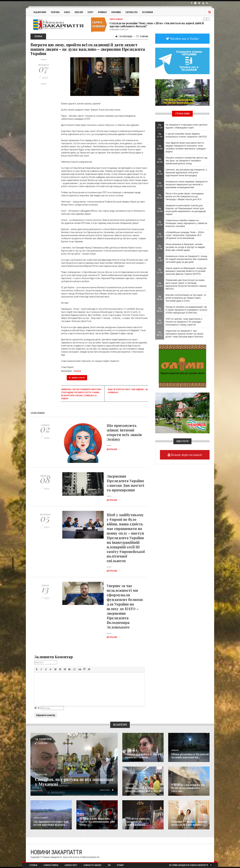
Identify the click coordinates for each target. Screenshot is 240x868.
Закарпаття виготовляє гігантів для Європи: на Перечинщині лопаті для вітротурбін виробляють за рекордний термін (186, 210)
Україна (77, 371)
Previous (205, 19)
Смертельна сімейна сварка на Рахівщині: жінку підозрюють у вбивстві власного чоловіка (186, 223)
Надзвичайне (40, 12)
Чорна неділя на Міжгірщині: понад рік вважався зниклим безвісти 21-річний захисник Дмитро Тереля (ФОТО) (186, 271)
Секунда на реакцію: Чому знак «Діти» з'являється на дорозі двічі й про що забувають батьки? (157, 25)
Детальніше (113, 449)
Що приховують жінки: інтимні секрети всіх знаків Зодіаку (124, 432)
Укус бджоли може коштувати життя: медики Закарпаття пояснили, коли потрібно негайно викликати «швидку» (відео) (186, 147)
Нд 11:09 (160, 271)
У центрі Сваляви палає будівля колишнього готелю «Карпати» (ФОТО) (186, 135)
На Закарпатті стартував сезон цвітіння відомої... (51, 823)
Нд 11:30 (160, 259)
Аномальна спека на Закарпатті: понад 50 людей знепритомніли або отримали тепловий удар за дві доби (187, 259)
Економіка (116, 12)
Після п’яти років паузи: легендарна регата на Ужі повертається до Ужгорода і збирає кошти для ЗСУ (185, 196)
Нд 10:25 (160, 284)
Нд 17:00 (160, 135)
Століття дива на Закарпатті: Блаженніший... (137, 822)
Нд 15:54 (160, 172)
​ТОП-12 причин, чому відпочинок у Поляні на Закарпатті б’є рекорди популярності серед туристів (184, 322)
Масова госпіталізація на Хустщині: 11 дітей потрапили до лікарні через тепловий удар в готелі (186, 298)
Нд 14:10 (160, 196)
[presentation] (37, 669)
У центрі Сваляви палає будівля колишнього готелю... (188, 788)
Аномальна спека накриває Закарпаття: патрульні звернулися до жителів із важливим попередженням (187, 184)
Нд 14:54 (160, 184)
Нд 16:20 (160, 160)
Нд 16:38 (160, 147)
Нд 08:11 (160, 334)
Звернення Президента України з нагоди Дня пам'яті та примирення (125, 483)
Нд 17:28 (160, 126)
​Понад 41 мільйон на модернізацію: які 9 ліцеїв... (144, 789)
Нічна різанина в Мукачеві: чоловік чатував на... (190, 756)
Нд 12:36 (160, 247)
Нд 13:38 (160, 210)
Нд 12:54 (160, 235)
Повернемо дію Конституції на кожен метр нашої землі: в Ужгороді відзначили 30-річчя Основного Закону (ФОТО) (186, 284)
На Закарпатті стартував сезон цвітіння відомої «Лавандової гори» (187, 126)
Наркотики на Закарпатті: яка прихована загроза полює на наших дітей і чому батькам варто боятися (185, 334)
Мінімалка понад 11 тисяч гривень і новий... (143, 756)
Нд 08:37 (160, 322)
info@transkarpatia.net (90, 857)
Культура (79, 12)
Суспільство (132, 12)
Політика (55, 12)
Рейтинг (142, 36)
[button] (37, 669)
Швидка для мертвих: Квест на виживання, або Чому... (97, 822)
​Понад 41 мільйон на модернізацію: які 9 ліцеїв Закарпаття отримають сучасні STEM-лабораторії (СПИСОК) (186, 310)
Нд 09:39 (160, 298)
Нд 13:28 (160, 223)
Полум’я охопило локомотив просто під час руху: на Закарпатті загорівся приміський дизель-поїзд (186, 160)
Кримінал (102, 12)
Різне (173, 818)
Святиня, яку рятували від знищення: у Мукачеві (66, 782)
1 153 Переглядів (124, 36)
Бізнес (67, 12)
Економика (129, 784)
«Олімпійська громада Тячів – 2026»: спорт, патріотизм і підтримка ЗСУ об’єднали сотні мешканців (185, 235)
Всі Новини (148, 12)
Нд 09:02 (160, 310)
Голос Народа (130, 750)
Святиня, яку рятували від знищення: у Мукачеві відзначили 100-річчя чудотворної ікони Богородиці (186, 172)
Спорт (90, 12)
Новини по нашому (41, 818)
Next (208, 19)
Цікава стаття (77, 378)
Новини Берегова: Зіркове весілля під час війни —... (189, 823)
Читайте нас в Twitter (184, 39)
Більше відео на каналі (186, 455)
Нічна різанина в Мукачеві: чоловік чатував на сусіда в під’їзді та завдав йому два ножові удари (185, 247)
